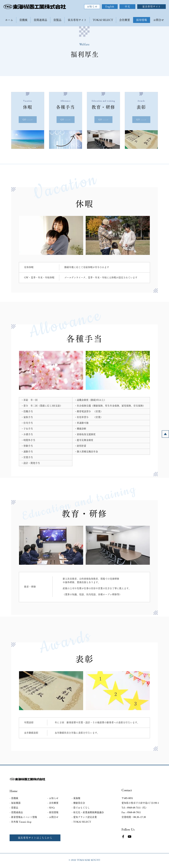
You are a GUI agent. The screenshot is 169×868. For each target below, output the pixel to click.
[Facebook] (123, 837)
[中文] (127, 7)
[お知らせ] (92, 7)
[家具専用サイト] (151, 7)
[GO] (28, 120)
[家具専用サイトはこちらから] (35, 838)
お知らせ (54, 798)
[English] (110, 7)
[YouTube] (130, 837)
